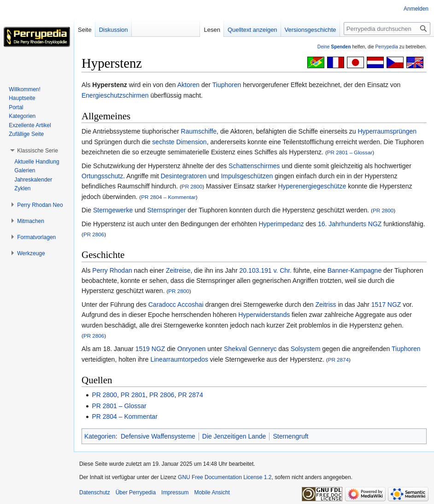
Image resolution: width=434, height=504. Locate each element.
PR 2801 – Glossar (350, 152)
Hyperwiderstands (264, 315)
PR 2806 (94, 234)
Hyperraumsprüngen (387, 131)
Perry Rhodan (112, 270)
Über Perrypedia (136, 492)
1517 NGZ (386, 305)
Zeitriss (325, 305)
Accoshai (191, 305)
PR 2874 (338, 360)
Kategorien (100, 436)
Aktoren (188, 85)
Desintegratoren (184, 176)
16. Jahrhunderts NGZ (350, 224)
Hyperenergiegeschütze (312, 186)
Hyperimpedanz (281, 224)
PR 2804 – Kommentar (168, 197)
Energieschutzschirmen (115, 95)
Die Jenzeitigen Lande (234, 436)
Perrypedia (387, 47)
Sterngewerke (113, 210)
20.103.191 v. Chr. (265, 270)
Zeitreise (178, 270)
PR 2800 (192, 186)
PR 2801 (133, 395)
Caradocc (162, 305)
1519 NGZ (150, 349)
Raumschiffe (199, 131)
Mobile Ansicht (212, 492)
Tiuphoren (227, 85)
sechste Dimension (179, 142)
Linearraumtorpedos (179, 359)
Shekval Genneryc (250, 349)
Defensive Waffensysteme (158, 436)
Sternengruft (290, 436)
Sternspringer (166, 210)
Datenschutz (95, 492)
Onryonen (191, 349)
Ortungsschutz (102, 176)
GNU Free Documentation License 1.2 (225, 477)
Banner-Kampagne (355, 270)
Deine (334, 47)
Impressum (175, 492)
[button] (38, 151)
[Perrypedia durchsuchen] (387, 29)
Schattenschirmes (254, 166)
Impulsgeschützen (247, 176)
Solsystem (306, 349)
